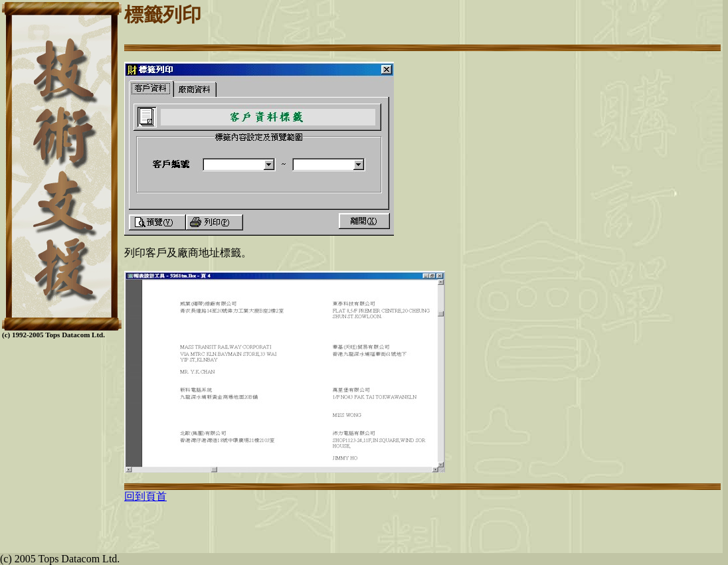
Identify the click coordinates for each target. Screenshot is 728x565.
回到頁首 (145, 496)
